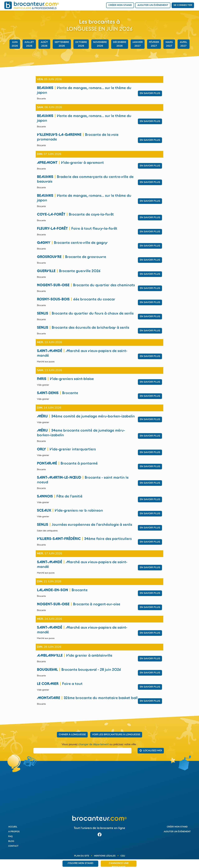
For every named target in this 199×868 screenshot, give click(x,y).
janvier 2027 (138, 44)
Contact (13, 846)
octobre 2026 (81, 44)
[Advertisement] (100, 790)
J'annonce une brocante (119, 864)
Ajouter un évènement (153, 5)
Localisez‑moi (151, 751)
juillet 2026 (29, 44)
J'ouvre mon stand (80, 863)
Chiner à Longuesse (72, 735)
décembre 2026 (120, 44)
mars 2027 (169, 44)
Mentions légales (105, 856)
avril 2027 (184, 44)
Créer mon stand (120, 5)
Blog (11, 841)
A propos (14, 832)
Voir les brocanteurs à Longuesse (116, 735)
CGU (123, 856)
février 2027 (154, 44)
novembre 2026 (100, 44)
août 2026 (44, 44)
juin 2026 (15, 44)
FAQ (10, 837)
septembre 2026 (62, 44)
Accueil (13, 827)
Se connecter (183, 5)
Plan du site (82, 856)
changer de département (94, 745)
